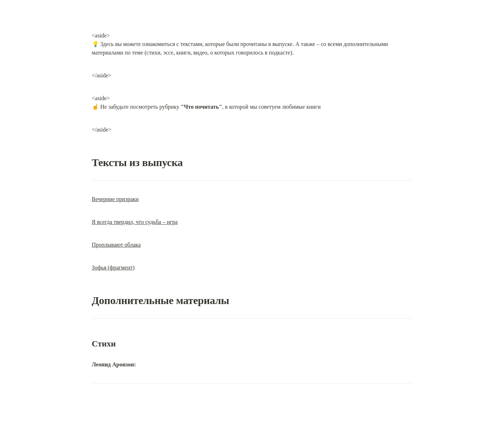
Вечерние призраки (115, 199)
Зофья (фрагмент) (113, 268)
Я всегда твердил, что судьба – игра (135, 222)
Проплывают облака (116, 245)
